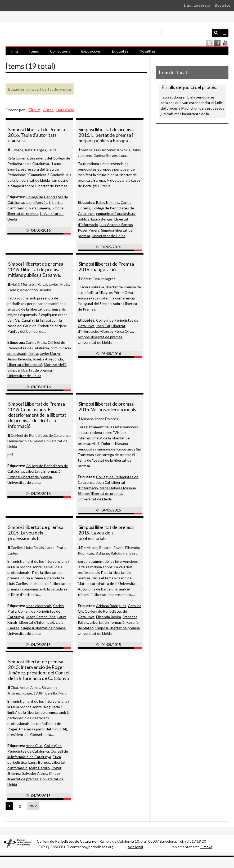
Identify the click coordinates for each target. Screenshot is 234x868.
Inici (15, 51)
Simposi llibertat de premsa (30, 370)
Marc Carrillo (39, 768)
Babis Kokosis (108, 202)
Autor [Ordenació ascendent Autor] (48, 110)
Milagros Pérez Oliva (116, 331)
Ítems (34, 51)
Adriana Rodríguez (111, 606)
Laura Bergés (37, 202)
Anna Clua (34, 746)
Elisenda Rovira (109, 617)
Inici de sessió (197, 5)
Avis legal (135, 847)
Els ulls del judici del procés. (189, 87)
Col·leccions (60, 51)
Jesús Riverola (19, 359)
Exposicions (91, 51)
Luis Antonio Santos (116, 225)
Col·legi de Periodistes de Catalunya (67, 841)
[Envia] (216, 33)
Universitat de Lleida (109, 236)
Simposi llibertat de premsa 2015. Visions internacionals (107, 407)
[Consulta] (195, 33)
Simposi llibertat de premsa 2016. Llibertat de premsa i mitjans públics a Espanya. (36, 269)
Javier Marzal (50, 353)
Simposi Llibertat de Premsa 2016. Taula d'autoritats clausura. (37, 135)
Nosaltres (148, 51)
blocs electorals (39, 606)
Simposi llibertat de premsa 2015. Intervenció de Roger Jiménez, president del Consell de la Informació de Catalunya (39, 670)
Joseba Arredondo (48, 359)
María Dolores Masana (118, 488)
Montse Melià (55, 365)
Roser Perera (89, 230)
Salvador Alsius (35, 773)
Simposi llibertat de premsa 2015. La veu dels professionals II (36, 533)
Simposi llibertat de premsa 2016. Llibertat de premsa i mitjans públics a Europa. (106, 135)
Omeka (206, 847)
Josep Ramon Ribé (41, 617)
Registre (222, 5)
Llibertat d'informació (25, 365)
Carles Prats (36, 342)
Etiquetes (120, 51)
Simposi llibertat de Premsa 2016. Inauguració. (106, 267)
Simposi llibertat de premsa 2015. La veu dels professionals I (106, 533)
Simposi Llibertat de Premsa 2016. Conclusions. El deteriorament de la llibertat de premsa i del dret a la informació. (37, 415)
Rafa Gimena (40, 208)
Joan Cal (103, 326)
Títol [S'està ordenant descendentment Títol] (33, 110)
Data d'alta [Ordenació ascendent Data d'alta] (65, 110)
